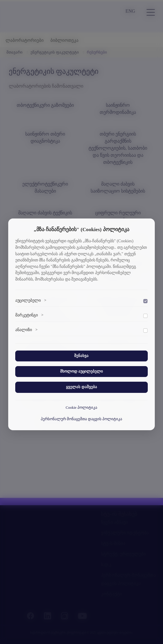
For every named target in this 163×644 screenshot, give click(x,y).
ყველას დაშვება (81, 387)
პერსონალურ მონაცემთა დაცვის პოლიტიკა (82, 419)
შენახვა (81, 356)
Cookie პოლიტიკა (81, 408)
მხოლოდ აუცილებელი (81, 371)
